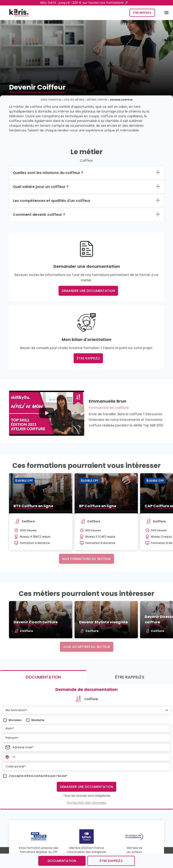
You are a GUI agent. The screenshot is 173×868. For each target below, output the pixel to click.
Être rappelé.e (142, 13)
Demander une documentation (88, 291)
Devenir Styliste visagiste (103, 622)
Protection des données (87, 803)
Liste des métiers (74, 100)
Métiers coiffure (97, 100)
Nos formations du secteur (86, 559)
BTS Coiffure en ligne (33, 506)
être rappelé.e (111, 861)
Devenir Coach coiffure (36, 622)
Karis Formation (51, 100)
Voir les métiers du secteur (87, 647)
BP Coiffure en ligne (98, 506)
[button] (86, 710)
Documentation (62, 861)
